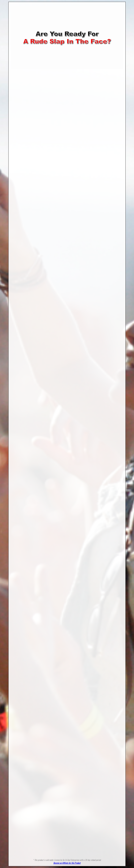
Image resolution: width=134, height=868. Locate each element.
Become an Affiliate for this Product (67, 863)
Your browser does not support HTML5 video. (67, 38)
